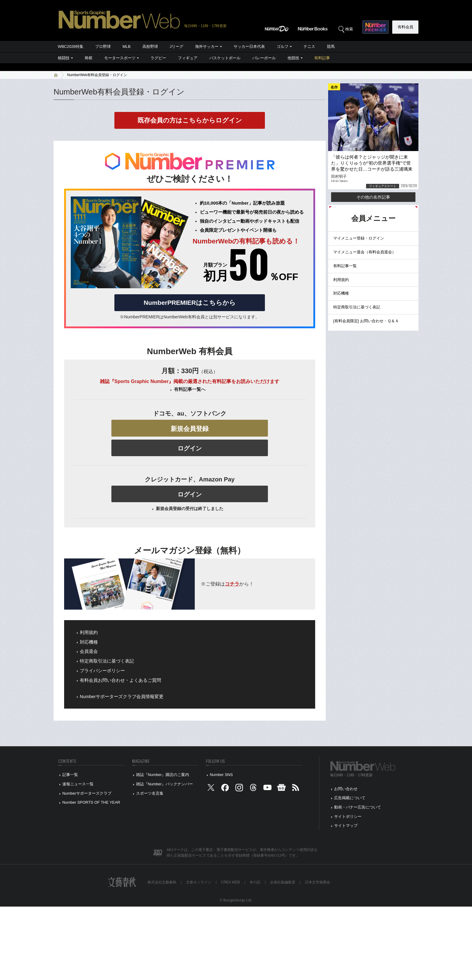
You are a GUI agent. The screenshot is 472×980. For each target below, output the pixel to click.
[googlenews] (281, 789)
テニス (309, 46)
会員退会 (89, 651)
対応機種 (89, 642)
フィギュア (188, 58)
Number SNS (221, 775)
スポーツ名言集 (150, 793)
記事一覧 (70, 775)
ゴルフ (283, 46)
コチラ (232, 584)
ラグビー (158, 58)
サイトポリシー (348, 816)
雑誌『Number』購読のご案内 (163, 775)
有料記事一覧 (345, 266)
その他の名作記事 (373, 197)
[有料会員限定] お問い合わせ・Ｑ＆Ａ (366, 321)
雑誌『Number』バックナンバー (165, 784)
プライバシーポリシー (102, 671)
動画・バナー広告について (358, 807)
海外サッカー (207, 46)
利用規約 (89, 632)
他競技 (293, 58)
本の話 (255, 882)
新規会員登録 (190, 429)
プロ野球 (103, 46)
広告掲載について (350, 798)
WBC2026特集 (71, 46)
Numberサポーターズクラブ (87, 793)
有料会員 (405, 27)
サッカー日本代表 (249, 46)
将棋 (88, 58)
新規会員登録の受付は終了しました (190, 509)
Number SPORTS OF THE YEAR (91, 802)
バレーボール (264, 58)
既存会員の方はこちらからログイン (190, 120)
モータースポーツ (120, 58)
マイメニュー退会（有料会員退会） (365, 252)
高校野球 (150, 46)
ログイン (190, 448)
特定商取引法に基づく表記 (107, 661)
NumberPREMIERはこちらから (189, 303)
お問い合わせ (346, 789)
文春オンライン (199, 882)
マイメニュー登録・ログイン (359, 238)
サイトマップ (346, 825)
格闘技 (64, 58)
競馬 (331, 46)
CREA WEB (230, 882)
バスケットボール (225, 58)
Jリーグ (177, 46)
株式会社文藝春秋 (162, 882)
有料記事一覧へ (190, 389)
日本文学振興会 (318, 882)
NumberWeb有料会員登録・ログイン (97, 75)
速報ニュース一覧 (78, 784)
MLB (127, 46)
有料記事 (322, 58)
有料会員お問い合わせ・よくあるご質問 (120, 680)
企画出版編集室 (283, 882)
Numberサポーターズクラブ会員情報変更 (122, 697)
